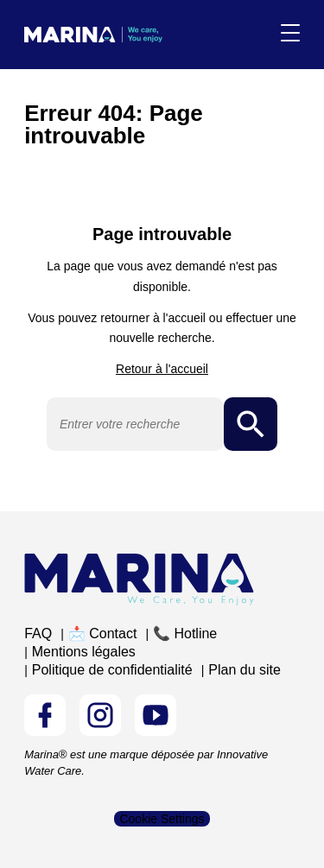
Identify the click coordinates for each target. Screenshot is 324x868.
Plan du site (245, 670)
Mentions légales (84, 652)
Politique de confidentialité (112, 670)
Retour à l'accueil (162, 369)
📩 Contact (103, 634)
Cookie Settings (162, 819)
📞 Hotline (185, 634)
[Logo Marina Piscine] (139, 579)
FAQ (38, 634)
